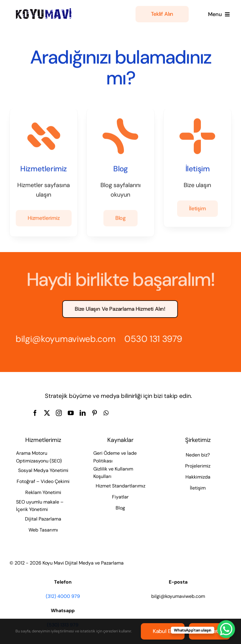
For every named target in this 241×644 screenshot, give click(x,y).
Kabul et (163, 631)
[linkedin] (83, 413)
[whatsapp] (106, 413)
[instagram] (59, 413)
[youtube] (71, 413)
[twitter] (47, 413)
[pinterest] (94, 413)
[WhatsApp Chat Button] (226, 629)
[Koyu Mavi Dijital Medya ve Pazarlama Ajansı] (44, 10)
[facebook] (35, 413)
